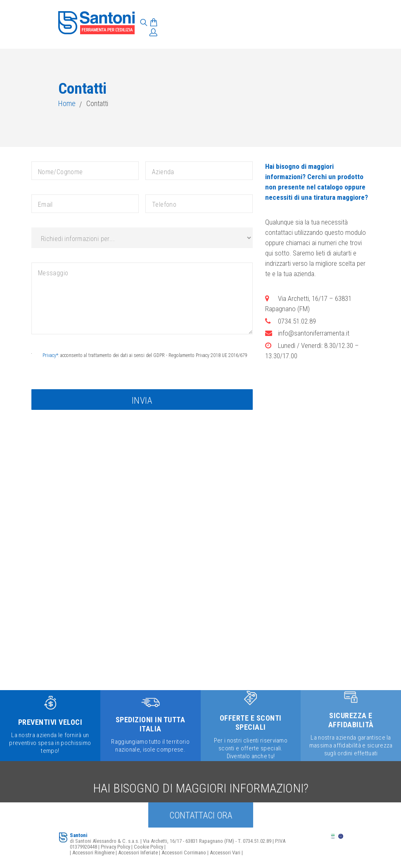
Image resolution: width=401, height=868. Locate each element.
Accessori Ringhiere (93, 853)
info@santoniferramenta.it (314, 333)
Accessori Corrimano (184, 853)
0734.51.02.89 (297, 321)
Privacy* (50, 355)
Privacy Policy (115, 847)
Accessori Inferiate (138, 853)
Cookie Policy (148, 847)
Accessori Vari (225, 853)
